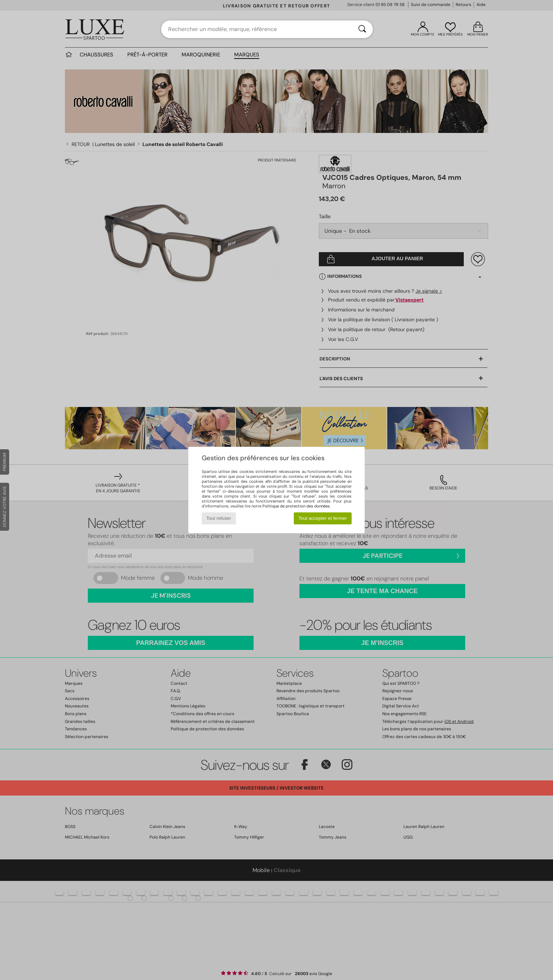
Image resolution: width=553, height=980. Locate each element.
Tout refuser (219, 518)
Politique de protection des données (296, 506)
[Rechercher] (362, 29)
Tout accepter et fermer (323, 518)
